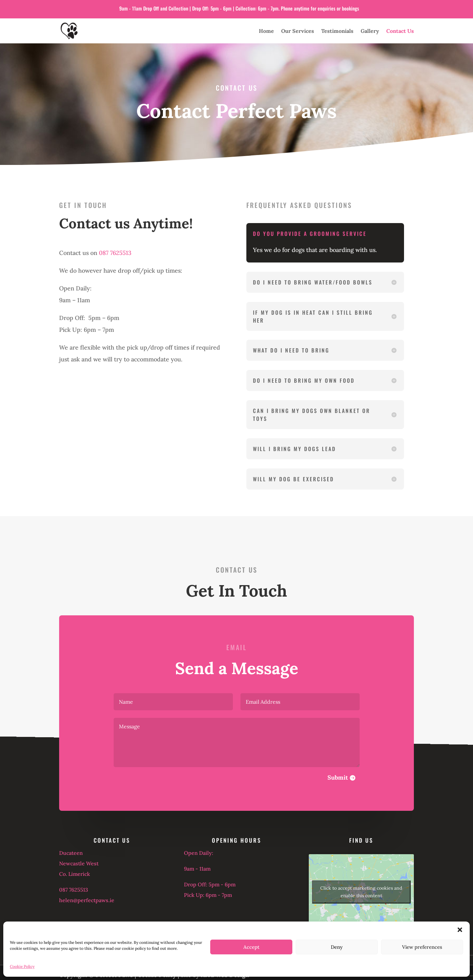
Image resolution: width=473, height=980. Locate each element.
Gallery (370, 31)
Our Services (298, 31)
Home (266, 31)
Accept (251, 947)
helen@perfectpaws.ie (87, 900)
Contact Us (400, 31)
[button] (460, 930)
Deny (337, 947)
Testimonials (337, 31)
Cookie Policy (22, 966)
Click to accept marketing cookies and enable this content (361, 892)
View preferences (422, 947)
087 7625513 (115, 253)
